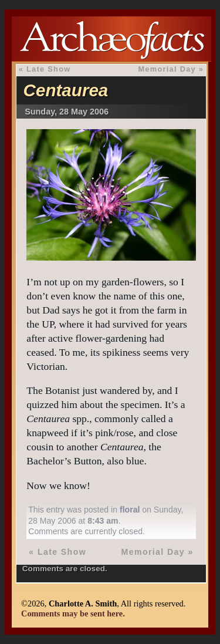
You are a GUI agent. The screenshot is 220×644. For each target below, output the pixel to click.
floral (130, 510)
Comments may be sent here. (73, 613)
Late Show (49, 69)
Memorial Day (167, 69)
